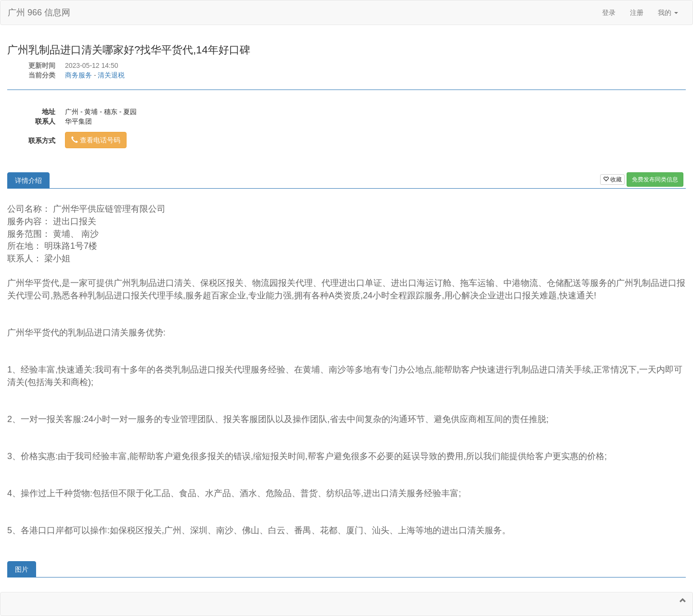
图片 (22, 569)
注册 (637, 13)
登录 (609, 13)
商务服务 (78, 75)
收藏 (612, 180)
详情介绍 (28, 180)
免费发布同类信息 (655, 180)
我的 (668, 13)
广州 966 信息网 (39, 13)
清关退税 (111, 75)
